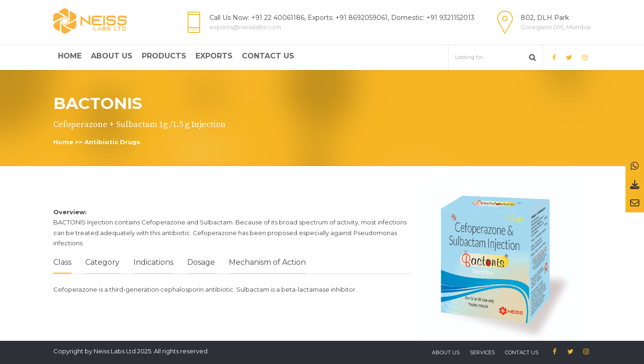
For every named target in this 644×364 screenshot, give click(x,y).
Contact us (522, 352)
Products (164, 56)
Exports (214, 56)
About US (446, 352)
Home (70, 56)
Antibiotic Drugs (112, 142)
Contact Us (268, 56)
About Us (112, 56)
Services (482, 352)
